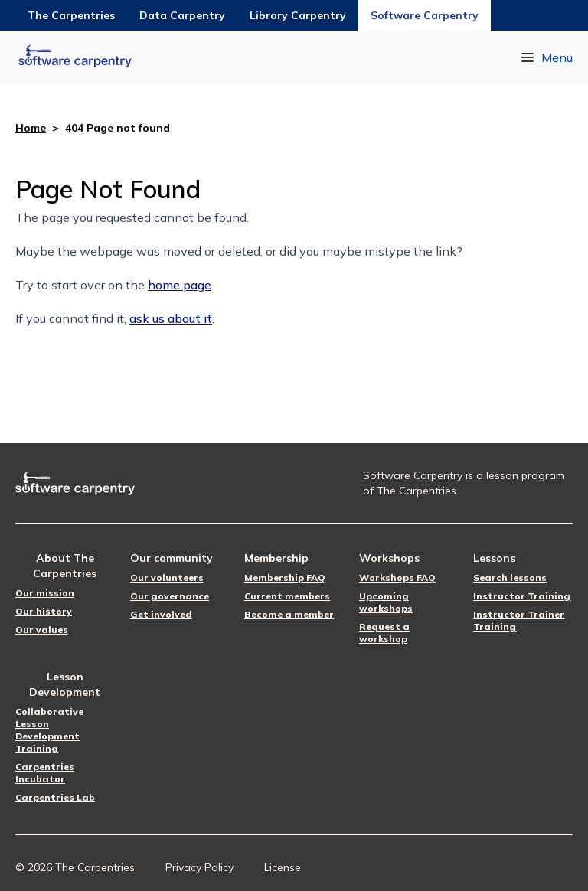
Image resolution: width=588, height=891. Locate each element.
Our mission (45, 593)
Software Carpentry (425, 15)
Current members (287, 596)
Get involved (161, 614)
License (283, 867)
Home (31, 128)
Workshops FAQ (397, 578)
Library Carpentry (298, 15)
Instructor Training (522, 596)
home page (180, 285)
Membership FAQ (285, 578)
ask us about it (171, 318)
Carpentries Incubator (45, 773)
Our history (44, 611)
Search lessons (510, 578)
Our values (42, 630)
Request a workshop (384, 633)
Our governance (170, 596)
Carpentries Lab (55, 797)
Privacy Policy (199, 867)
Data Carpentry (182, 15)
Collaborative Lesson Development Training (49, 730)
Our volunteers (167, 578)
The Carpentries (71, 15)
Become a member (289, 614)
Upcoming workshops (386, 602)
